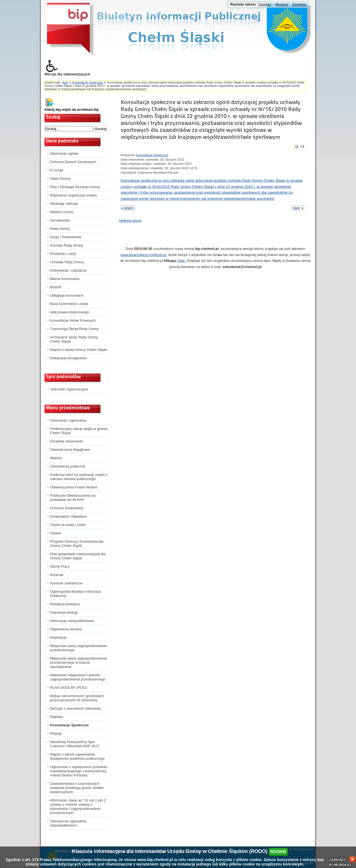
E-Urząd (57, 170)
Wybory (56, 458)
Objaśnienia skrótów (66, 629)
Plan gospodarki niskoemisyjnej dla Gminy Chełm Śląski (78, 556)
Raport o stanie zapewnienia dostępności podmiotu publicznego (77, 756)
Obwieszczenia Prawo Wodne (74, 487)
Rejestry (57, 717)
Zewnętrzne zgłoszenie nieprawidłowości (68, 823)
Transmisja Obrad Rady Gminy (74, 329)
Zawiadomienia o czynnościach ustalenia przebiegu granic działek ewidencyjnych (77, 788)
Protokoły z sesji (63, 254)
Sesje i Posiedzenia (66, 237)
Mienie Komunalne (65, 279)
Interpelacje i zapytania (68, 270)
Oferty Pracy (60, 566)
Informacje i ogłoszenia (68, 420)
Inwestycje (58, 637)
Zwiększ (264, 4)
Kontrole (57, 575)
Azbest (55, 533)
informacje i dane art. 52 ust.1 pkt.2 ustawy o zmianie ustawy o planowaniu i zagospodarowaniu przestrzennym (78, 806)
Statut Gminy (60, 179)
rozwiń (278, 852)
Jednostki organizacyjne (69, 389)
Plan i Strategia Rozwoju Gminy (75, 187)
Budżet (56, 287)
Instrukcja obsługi (64, 612)
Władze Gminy (62, 212)
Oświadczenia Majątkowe (70, 450)
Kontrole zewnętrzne (66, 583)
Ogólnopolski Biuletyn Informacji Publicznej (75, 594)
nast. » (298, 208)
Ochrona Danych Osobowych (73, 162)
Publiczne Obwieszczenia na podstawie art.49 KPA (73, 498)
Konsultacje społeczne (152, 155)
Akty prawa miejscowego (70, 312)
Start (65, 82)
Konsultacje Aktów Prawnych (73, 320)
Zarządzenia (60, 220)
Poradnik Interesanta (66, 441)
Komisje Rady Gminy (67, 245)
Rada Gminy (60, 229)
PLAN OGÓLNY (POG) (68, 688)
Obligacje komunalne (67, 295)
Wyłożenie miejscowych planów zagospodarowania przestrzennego (78, 677)
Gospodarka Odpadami (68, 516)
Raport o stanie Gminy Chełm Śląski (79, 350)
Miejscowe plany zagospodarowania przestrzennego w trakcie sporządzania (79, 662)
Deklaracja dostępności (68, 358)
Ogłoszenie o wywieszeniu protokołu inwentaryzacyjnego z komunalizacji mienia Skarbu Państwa (79, 771)
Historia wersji (130, 221)
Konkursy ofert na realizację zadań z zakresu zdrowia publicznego (79, 477)
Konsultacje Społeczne (88, 82)
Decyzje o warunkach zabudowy (76, 708)
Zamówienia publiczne (68, 466)
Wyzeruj (282, 4)
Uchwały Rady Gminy (67, 262)
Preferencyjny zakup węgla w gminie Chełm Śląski (79, 431)
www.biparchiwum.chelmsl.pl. (144, 255)
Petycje (56, 733)
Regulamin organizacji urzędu (74, 195)
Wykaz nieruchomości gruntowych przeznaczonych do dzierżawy (77, 698)
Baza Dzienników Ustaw (69, 304)
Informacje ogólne (64, 153)
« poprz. (128, 208)
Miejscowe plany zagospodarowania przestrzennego (79, 648)
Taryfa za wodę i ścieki (68, 525)
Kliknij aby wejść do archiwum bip (72, 110)
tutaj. (182, 261)
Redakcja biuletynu (65, 604)
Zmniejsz (299, 4)
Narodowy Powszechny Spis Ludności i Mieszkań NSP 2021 (75, 744)
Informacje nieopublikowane (72, 621)
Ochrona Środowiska (67, 508)
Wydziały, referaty (64, 204)
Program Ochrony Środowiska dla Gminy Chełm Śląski (77, 544)
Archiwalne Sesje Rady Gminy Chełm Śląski (74, 339)
